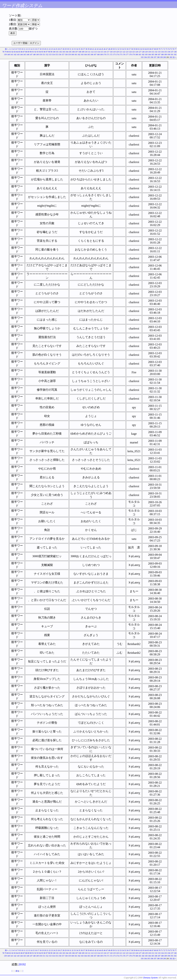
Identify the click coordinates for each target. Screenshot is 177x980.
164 (85, 54)
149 (37, 54)
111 (89, 52)
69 (157, 49)
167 (95, 54)
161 (76, 54)
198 (158, 57)
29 (66, 49)
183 (146, 54)
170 (105, 54)
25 (57, 49)
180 (137, 54)
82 (12, 52)
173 (114, 54)
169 (101, 54)
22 (50, 49)
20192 (22, 964)
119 (114, 52)
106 (73, 52)
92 (35, 52)
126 (137, 52)
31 (70, 49)
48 (109, 49)
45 (102, 49)
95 (42, 52)
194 (145, 57)
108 (80, 52)
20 (45, 49)
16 (36, 49)
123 (127, 52)
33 (75, 49)
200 (165, 57)
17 (38, 49)
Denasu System (150, 978)
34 (77, 49)
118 (111, 52)
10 (22, 49)
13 (29, 49)
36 (82, 49)
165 (89, 54)
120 (117, 52)
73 (166, 49)
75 (171, 49)
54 (123, 49)
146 (28, 54)
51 (116, 49)
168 (98, 54)
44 (100, 49)
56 (128, 49)
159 (69, 54)
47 (107, 49)
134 (162, 52)
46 (105, 49)
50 (114, 49)
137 (172, 52)
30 (68, 49)
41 (93, 49)
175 (121, 54)
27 (61, 49)
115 (102, 52)
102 (60, 52)
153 (50, 54)
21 (47, 49)
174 (117, 54)
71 (162, 49)
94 (40, 52)
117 (108, 52)
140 (9, 54)
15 (34, 49)
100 (54, 52)
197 (155, 57)
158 (66, 54)
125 (134, 52)
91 (33, 52)
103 (64, 52)
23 (52, 49)
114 (99, 52)
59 (134, 49)
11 (25, 49)
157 (63, 54)
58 (132, 49)
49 (111, 49)
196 (152, 57)
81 (10, 52)
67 (153, 49)
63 (144, 49)
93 (38, 52)
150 (41, 54)
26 (59, 49)
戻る (17, 971)
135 (166, 52)
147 (31, 54)
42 (96, 49)
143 (18, 54)
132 (156, 52)
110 (86, 52)
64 (146, 49)
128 (143, 52)
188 (162, 54)
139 (5, 54)
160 (73, 54)
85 (19, 52)
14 (31, 49)
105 (70, 52)
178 (130, 54)
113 (95, 52)
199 (161, 57)
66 (150, 49)
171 (108, 54)
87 (24, 52)
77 (176, 49)
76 (173, 49)
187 (159, 54)
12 (27, 49)
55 (125, 49)
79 (5, 52)
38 (86, 49)
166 (92, 54)
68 (155, 49)
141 (12, 54)
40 (91, 49)
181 (140, 54)
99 (51, 52)
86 (22, 52)
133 (159, 52)
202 (171, 57)
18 (41, 49)
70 (160, 49)
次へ (175, 57)
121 (121, 52)
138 (175, 52)
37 (84, 49)
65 (148, 49)
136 (169, 52)
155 (57, 54)
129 (146, 52)
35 (79, 49)
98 (49, 52)
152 (47, 54)
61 (139, 49)
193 (142, 57)
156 (60, 54)
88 (26, 52)
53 (121, 49)
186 (156, 54)
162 (79, 54)
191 (172, 54)
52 (118, 49)
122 (124, 52)
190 (169, 54)
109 (83, 52)
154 (53, 54)
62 (141, 49)
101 (57, 52)
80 (8, 52)
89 (28, 52)
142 (15, 54)
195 (149, 57)
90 (31, 52)
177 (127, 54)
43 (98, 49)
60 (137, 49)
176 (124, 54)
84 (17, 52)
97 (47, 52)
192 (175, 54)
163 (82, 54)
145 (25, 54)
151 (44, 54)
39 (89, 49)
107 (76, 52)
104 (67, 52)
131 (153, 52)
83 (15, 52)
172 (111, 54)
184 (149, 54)
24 (54, 49)
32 (73, 49)
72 (164, 49)
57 (130, 49)
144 (21, 54)
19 (43, 49)
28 (64, 49)
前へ (7, 49)
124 (130, 52)
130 (149, 52)
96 (44, 52)
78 (3, 52)
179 (134, 54)
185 (153, 54)
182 (143, 54)
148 (34, 54)
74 (169, 49)
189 (166, 54)
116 (105, 52)
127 (140, 52)
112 (92, 52)
